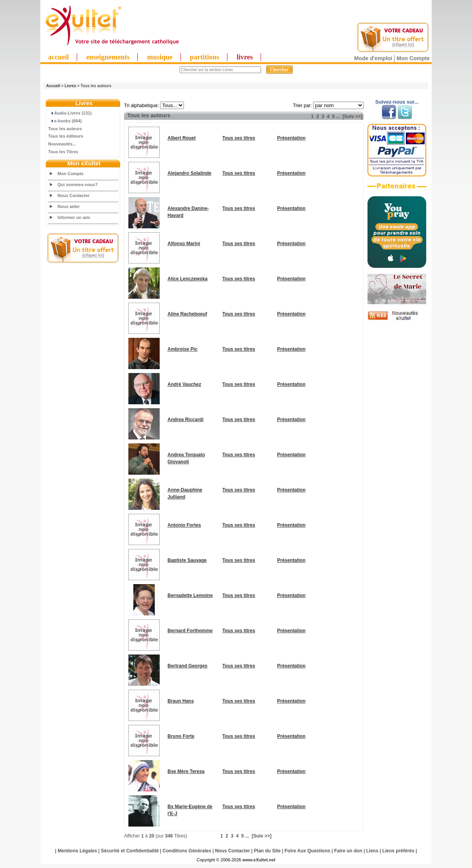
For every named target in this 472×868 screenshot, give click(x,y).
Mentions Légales (77, 851)
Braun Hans (181, 701)
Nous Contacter (74, 195)
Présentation (291, 138)
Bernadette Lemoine (190, 595)
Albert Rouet (182, 138)
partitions (204, 57)
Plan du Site (268, 851)
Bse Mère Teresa (186, 771)
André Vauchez (184, 384)
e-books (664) (65, 121)
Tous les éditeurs (66, 136)
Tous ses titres (239, 138)
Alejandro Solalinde (189, 173)
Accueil (53, 86)
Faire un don (348, 851)
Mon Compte (413, 58)
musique (160, 57)
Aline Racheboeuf (187, 314)
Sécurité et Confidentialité (130, 851)
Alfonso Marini (184, 244)
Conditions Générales (187, 851)
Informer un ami (74, 217)
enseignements (108, 57)
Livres (70, 86)
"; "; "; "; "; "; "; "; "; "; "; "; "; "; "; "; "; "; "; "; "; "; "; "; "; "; (172, 105)
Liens (372, 851)
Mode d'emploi (373, 58)
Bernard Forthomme (190, 631)
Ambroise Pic (183, 349)
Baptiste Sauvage (187, 560)
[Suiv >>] (352, 117)
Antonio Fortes (184, 525)
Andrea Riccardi (186, 420)
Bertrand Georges (187, 666)
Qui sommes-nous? (78, 185)
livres (245, 57)
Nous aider (69, 206)
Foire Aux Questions (307, 851)
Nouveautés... (62, 144)
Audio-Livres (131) (70, 113)
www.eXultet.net (259, 860)
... (338, 117)
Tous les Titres (63, 152)
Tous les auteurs (65, 129)
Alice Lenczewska (187, 279)
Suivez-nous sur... (397, 102)
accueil (59, 57)
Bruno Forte (181, 736)
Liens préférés (398, 851)
